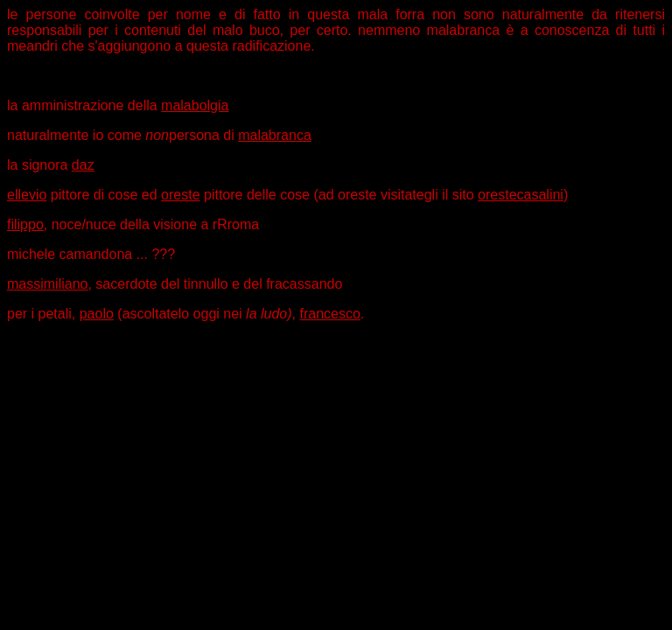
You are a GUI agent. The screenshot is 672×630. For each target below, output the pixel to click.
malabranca (275, 135)
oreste (180, 195)
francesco (329, 314)
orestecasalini (521, 195)
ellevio (27, 195)
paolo (97, 314)
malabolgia (195, 105)
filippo (25, 224)
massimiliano (47, 284)
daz (83, 165)
